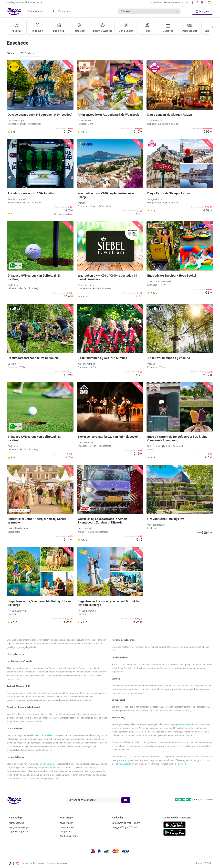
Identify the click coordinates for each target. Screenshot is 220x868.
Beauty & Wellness (103, 26)
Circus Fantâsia (45, 735)
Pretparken (79, 26)
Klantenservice (16, 823)
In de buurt (38, 26)
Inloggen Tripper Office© (124, 827)
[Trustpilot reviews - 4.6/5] (194, 800)
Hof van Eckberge (47, 764)
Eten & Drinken (126, 26)
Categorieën (34, 11)
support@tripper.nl (18, 832)
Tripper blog (66, 832)
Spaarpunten (67, 827)
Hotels (147, 26)
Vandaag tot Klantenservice (25, 2)
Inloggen (202, 11)
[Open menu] (38, 53)
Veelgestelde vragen (19, 827)
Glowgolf (182, 764)
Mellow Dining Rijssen (188, 724)
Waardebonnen (190, 26)
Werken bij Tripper (69, 836)
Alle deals (17, 26)
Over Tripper (66, 823)
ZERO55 (192, 760)
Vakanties (168, 26)
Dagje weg (58, 26)
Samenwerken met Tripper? (126, 823)
